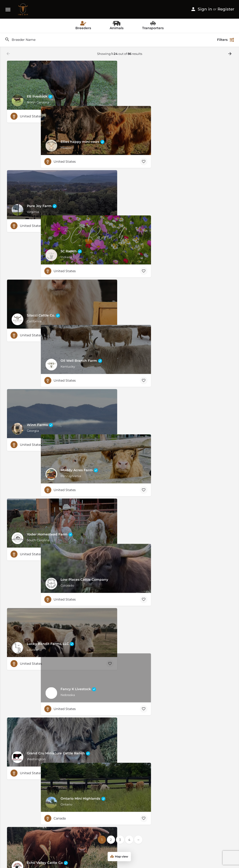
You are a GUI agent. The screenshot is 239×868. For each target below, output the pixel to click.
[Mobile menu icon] (8, 9)
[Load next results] (230, 54)
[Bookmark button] (110, 116)
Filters (226, 40)
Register (226, 9)
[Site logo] (24, 9)
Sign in (205, 9)
